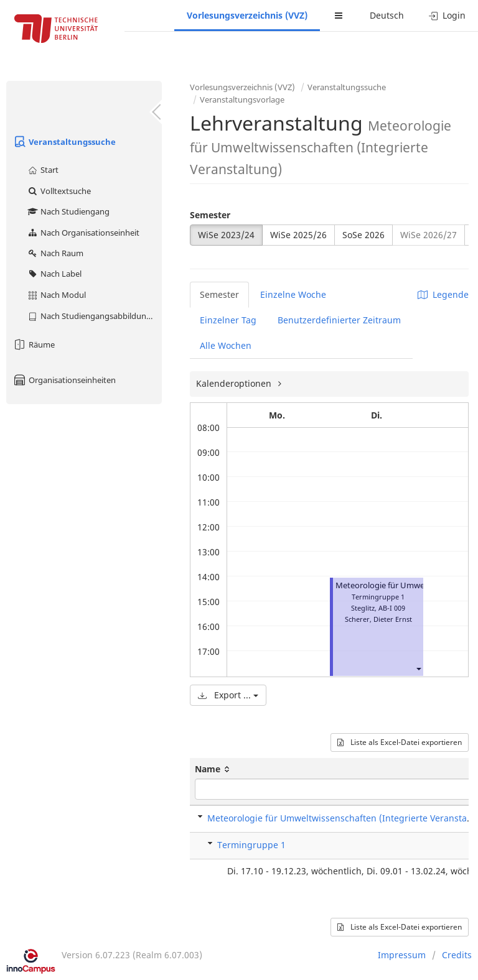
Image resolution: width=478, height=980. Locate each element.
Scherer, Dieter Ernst (378, 619)
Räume (34, 344)
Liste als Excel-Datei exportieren (400, 742)
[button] (418, 669)
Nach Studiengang (68, 211)
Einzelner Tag (228, 320)
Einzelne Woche (293, 294)
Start (43, 170)
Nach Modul (56, 295)
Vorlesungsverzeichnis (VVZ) (247, 15)
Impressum (402, 955)
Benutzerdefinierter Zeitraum (339, 320)
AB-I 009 (392, 608)
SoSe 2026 (363, 235)
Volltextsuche (59, 191)
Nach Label (54, 274)
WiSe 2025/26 (298, 235)
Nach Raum (55, 253)
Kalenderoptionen (235, 383)
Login (447, 15)
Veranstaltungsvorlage (242, 99)
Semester (210, 215)
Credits (457, 955)
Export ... (228, 695)
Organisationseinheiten (64, 380)
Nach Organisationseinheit (83, 233)
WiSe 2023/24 (226, 235)
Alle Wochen (226, 345)
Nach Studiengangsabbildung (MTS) (94, 316)
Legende (443, 294)
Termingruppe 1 (251, 845)
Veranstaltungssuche (64, 142)
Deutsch (387, 15)
